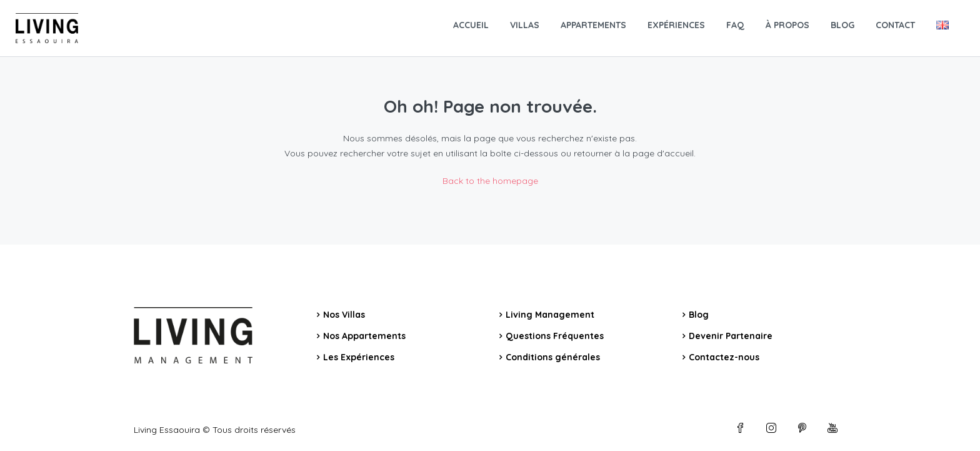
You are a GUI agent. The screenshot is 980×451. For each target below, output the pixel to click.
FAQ (735, 25)
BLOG (842, 25)
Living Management (550, 315)
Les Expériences (359, 357)
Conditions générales (553, 357)
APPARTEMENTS (593, 25)
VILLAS (525, 25)
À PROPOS (787, 25)
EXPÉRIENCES (676, 25)
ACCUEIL (471, 25)
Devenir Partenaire (731, 336)
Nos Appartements (364, 336)
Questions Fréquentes (555, 336)
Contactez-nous (724, 357)
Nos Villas (344, 315)
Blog (699, 315)
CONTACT (895, 25)
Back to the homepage (490, 181)
